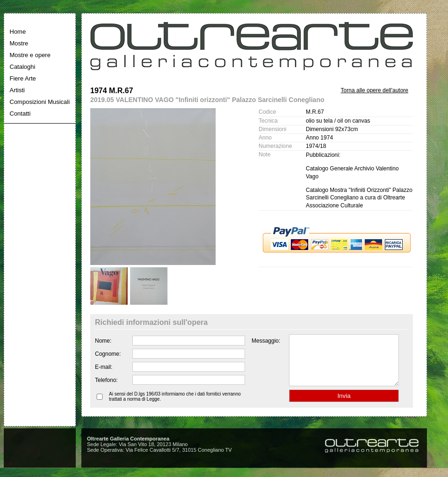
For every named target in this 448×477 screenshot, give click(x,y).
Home (18, 32)
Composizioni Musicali (40, 102)
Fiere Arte (23, 78)
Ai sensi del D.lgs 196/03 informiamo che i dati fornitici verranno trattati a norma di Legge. (175, 406)
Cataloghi (23, 67)
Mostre (19, 43)
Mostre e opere (30, 55)
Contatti (20, 114)
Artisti (18, 90)
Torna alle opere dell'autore (375, 90)
